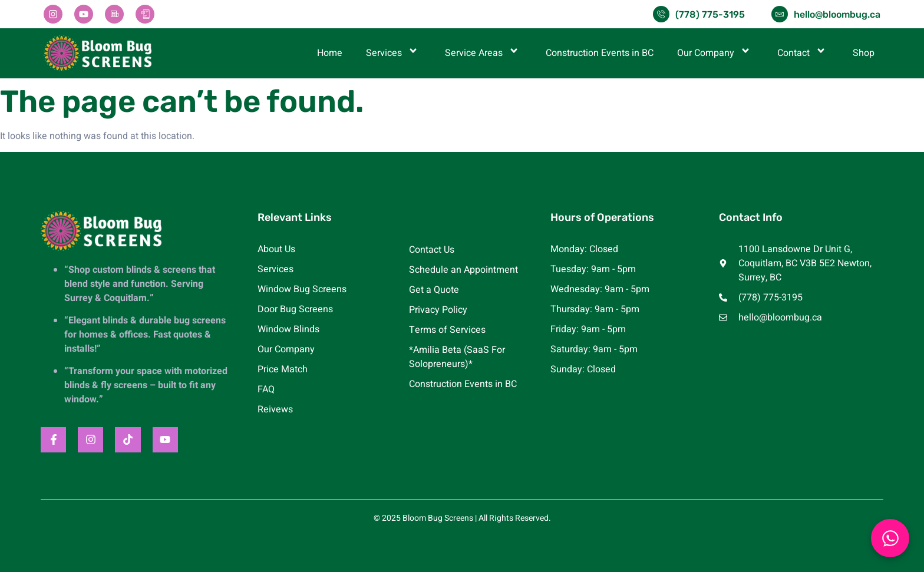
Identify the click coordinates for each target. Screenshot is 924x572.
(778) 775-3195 (710, 14)
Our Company (715, 53)
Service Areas (484, 53)
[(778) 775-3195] (661, 14)
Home (330, 53)
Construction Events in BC (600, 53)
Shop (864, 53)
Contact (803, 53)
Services (394, 53)
